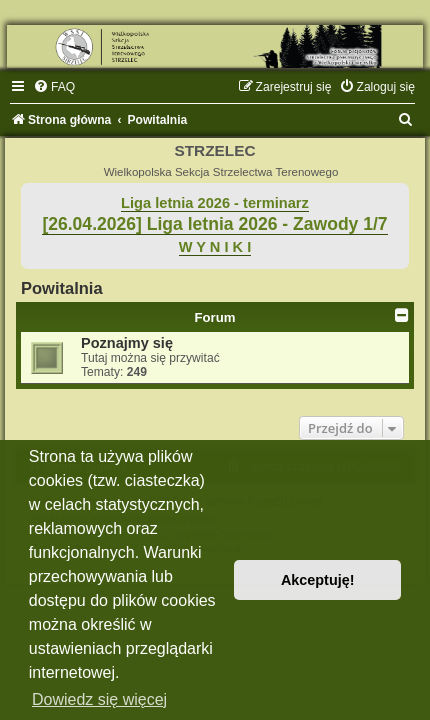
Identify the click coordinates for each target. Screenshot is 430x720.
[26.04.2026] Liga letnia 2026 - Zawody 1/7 (214, 224)
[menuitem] (54, 87)
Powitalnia (62, 288)
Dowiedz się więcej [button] (99, 699)
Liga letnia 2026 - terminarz (215, 203)
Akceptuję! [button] (318, 580)
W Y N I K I (215, 247)
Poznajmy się (127, 343)
